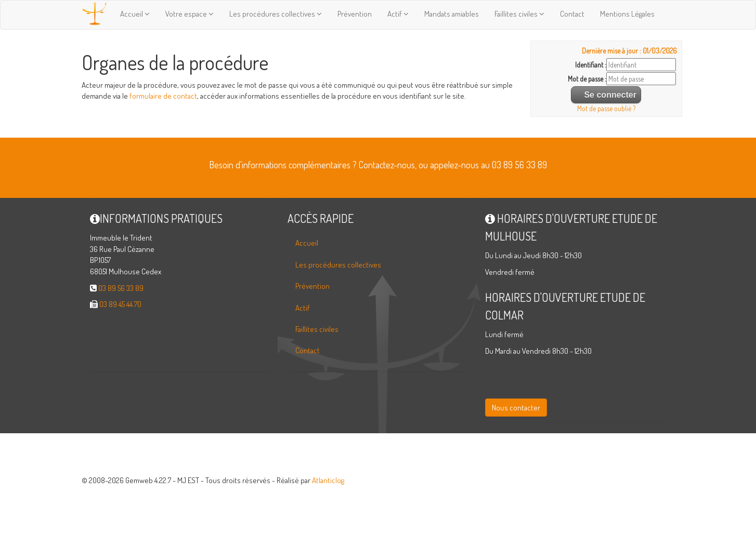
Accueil (135, 14)
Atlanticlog (328, 480)
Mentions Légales (627, 14)
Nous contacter (516, 408)
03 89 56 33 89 (121, 288)
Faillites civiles (519, 14)
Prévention (355, 14)
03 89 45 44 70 (120, 304)
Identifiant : (591, 65)
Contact (572, 14)
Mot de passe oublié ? (606, 108)
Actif (398, 14)
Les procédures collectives (276, 14)
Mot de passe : (587, 79)
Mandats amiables (452, 14)
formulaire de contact (163, 96)
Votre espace (190, 14)
